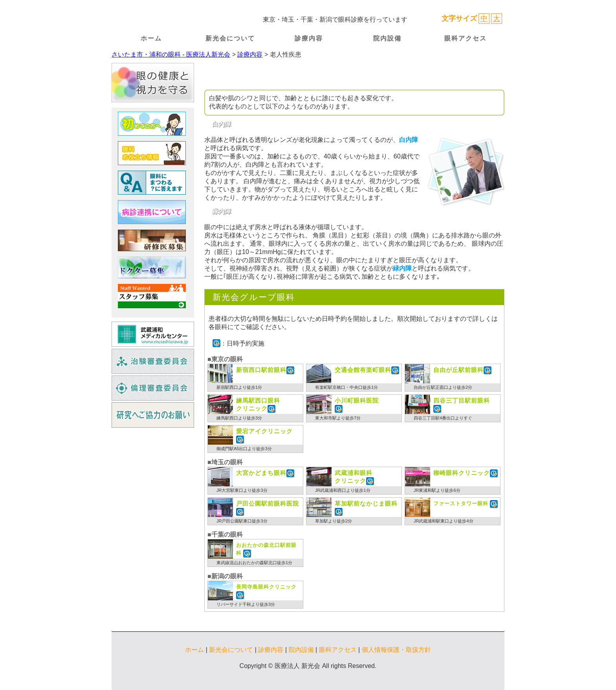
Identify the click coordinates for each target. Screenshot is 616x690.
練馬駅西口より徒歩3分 (239, 418)
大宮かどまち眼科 (261, 473)
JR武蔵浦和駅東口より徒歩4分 (444, 521)
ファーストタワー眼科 (462, 504)
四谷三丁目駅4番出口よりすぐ (443, 418)
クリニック (258, 404)
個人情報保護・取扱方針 (396, 650)
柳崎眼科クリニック (462, 473)
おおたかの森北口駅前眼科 (266, 549)
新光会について (230, 38)
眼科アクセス (466, 38)
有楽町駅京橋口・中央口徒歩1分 (346, 387)
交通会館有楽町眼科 (363, 370)
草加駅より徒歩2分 (334, 521)
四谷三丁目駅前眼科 (462, 400)
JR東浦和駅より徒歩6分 (437, 490)
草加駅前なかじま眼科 (366, 503)
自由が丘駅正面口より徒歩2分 (443, 387)
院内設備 (387, 38)
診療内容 (309, 38)
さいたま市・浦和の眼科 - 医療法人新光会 (171, 54)
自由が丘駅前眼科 (458, 370)
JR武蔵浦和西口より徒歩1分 (343, 490)
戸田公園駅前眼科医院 (268, 503)
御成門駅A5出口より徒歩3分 (244, 449)
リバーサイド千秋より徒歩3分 (246, 604)
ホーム (151, 38)
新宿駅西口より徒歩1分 (239, 387)
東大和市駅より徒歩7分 (338, 418)
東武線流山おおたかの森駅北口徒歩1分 (254, 563)
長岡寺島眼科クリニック (266, 587)
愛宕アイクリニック (264, 431)
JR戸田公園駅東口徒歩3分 (242, 521)
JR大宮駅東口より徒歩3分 (242, 490)
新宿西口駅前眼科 (261, 370)
